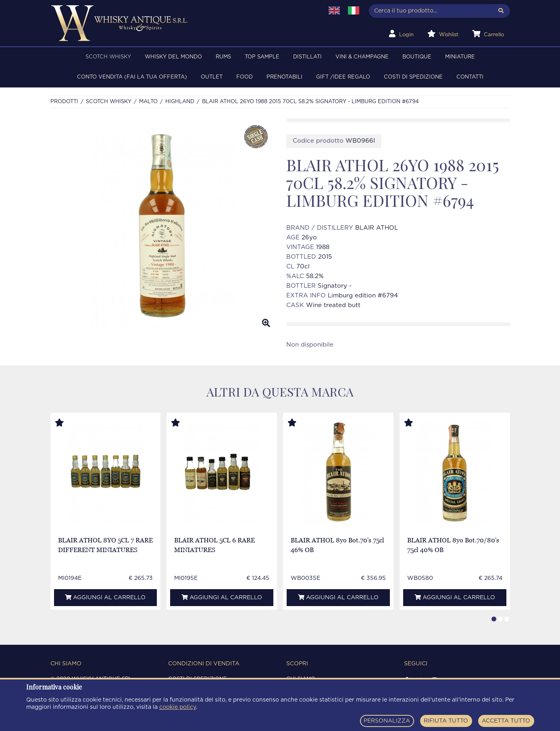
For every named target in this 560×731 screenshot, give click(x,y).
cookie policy (178, 707)
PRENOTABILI (284, 77)
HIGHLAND (180, 102)
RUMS (223, 57)
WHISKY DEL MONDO (173, 57)
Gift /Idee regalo (343, 77)
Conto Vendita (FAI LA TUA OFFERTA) (132, 77)
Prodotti (64, 102)
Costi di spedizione (413, 77)
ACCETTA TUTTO (506, 721)
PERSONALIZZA (387, 721)
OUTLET (212, 77)
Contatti (470, 77)
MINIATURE (460, 57)
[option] (162, 226)
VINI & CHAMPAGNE (362, 57)
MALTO (148, 102)
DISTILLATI (307, 57)
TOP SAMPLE (262, 57)
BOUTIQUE (417, 57)
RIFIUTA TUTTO (446, 721)
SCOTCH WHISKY (108, 57)
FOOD (245, 77)
